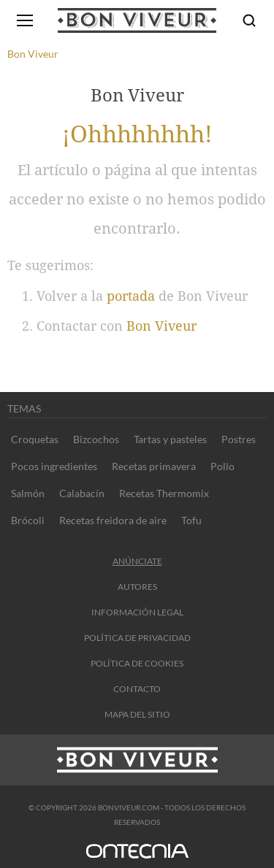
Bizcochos (96, 439)
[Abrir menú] (25, 20)
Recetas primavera (154, 466)
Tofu (191, 520)
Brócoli (28, 520)
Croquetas (35, 439)
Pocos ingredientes (54, 466)
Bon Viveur (161, 326)
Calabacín (82, 493)
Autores (137, 587)
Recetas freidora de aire (113, 520)
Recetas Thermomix (164, 493)
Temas (24, 408)
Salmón (28, 493)
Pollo (222, 466)
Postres (239, 439)
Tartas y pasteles (170, 439)
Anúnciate (137, 561)
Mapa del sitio (137, 714)
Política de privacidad (137, 638)
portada (131, 296)
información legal (137, 612)
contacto (137, 689)
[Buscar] (249, 20)
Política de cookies (137, 663)
